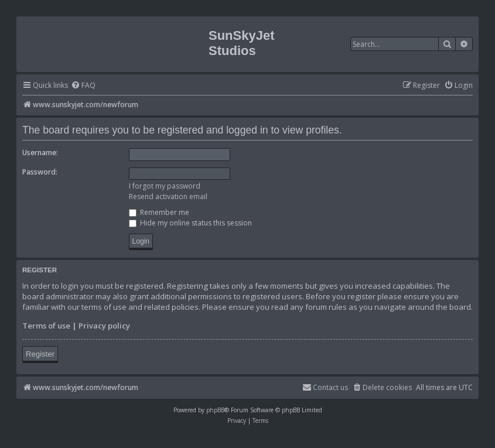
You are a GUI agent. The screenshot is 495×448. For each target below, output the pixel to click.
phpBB (215, 410)
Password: (40, 172)
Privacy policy (104, 326)
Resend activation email (168, 196)
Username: (40, 153)
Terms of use (46, 326)
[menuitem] (83, 86)
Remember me (159, 212)
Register (40, 354)
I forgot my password (165, 186)
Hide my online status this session (190, 223)
